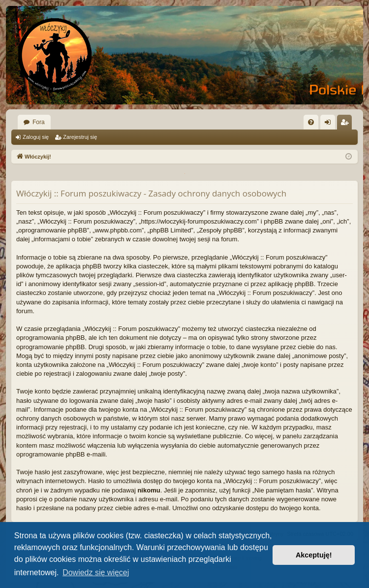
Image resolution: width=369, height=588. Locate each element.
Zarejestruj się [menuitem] (346, 124)
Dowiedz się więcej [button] (96, 572)
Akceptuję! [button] (314, 555)
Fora (39, 122)
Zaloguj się (36, 137)
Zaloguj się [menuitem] (330, 124)
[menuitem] (311, 122)
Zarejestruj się (80, 137)
